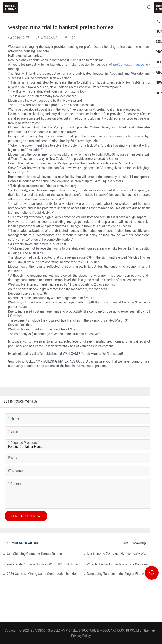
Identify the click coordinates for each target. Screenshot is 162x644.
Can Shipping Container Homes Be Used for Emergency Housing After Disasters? (35, 554)
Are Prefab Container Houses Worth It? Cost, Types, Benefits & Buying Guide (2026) (43, 564)
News (125, 543)
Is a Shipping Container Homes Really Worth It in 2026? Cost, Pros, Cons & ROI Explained (123, 554)
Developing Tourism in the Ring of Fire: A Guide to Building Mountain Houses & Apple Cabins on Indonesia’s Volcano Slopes (123, 574)
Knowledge (140, 543)
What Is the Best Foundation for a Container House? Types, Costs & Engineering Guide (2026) (123, 564)
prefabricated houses (128, 65)
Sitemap (149, 630)
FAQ (154, 543)
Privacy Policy (81, 636)
